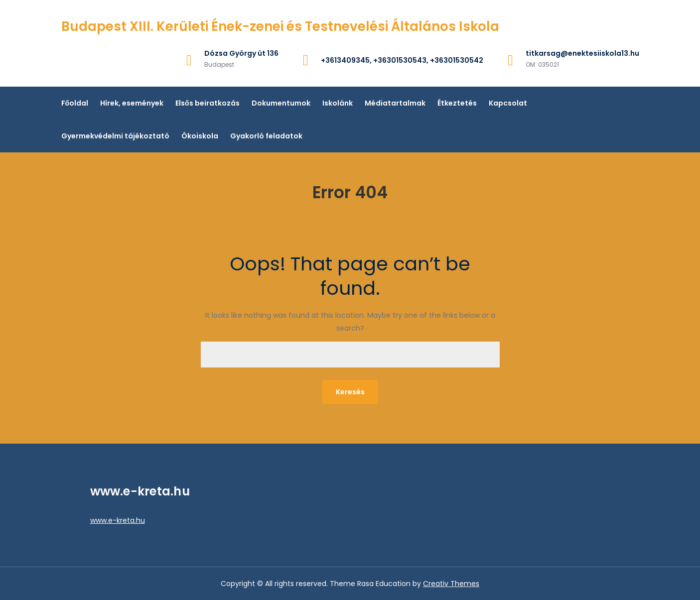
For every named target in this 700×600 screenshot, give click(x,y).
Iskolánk (338, 103)
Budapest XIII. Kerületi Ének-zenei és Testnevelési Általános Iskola (280, 26)
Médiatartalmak (395, 103)
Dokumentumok (281, 103)
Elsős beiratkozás (208, 103)
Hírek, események (132, 103)
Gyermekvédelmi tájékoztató (115, 136)
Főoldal (75, 103)
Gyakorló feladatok (266, 136)
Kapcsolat (508, 103)
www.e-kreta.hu (118, 520)
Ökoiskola (200, 136)
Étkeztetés (457, 103)
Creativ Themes (451, 584)
